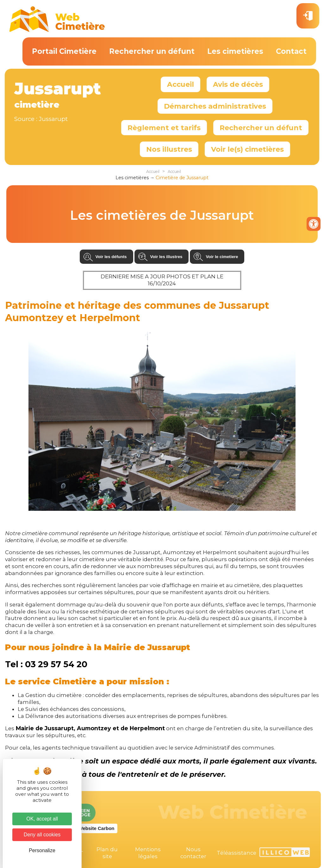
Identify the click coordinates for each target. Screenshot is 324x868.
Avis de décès (238, 84)
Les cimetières (235, 51)
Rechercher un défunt (152, 51)
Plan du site (107, 853)
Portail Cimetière (64, 51)
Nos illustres (169, 149)
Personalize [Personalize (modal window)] (42, 850)
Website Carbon (97, 828)
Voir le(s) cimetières (247, 149)
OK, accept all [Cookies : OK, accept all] (42, 819)
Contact (291, 51)
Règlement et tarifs (164, 128)
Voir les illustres (166, 257)
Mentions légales (148, 853)
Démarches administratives (215, 106)
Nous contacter (193, 853)
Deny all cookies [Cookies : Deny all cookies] (42, 835)
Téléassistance (237, 853)
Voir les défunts (111, 257)
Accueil (181, 84)
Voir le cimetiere (222, 257)
